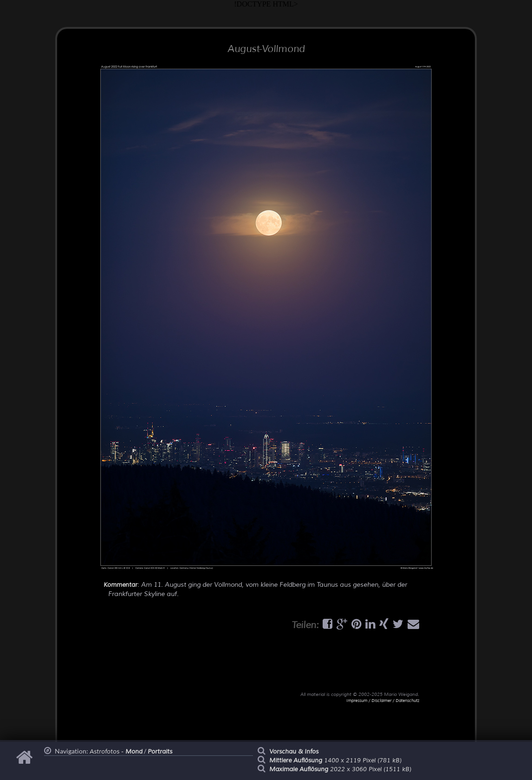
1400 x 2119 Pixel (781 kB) (335, 760)
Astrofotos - (116, 752)
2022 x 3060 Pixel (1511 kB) (340, 769)
